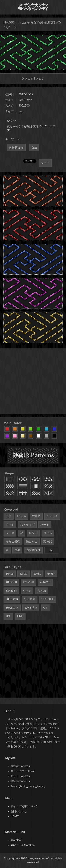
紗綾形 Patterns (20, 781)
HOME (15, 816)
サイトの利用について (24, 806)
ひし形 (22, 516)
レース (10, 533)
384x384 (11, 591)
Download (33, 78)
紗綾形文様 (16, 148)
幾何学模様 (33, 550)
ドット (10, 525)
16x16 (10, 574)
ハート (45, 525)
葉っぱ (48, 541)
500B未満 (12, 599)
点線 (34, 148)
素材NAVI (16, 840)
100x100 (11, 582)
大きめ (42, 591)
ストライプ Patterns (23, 771)
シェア (45, 163)
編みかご (32, 541)
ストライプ (27, 525)
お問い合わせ (19, 811)
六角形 (36, 516)
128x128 (28, 582)
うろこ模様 (13, 541)
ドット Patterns (20, 776)
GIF (46, 608)
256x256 (46, 582)
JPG (8, 616)
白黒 (17, 550)
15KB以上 (48, 599)
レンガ (33, 533)
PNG (20, 616)
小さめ (27, 591)
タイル (48, 533)
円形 (9, 516)
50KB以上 (31, 608)
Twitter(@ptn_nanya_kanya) (28, 786)
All (52, 550)
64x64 (51, 574)
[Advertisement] (33, 381)
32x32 (23, 574)
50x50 (37, 574)
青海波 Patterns (20, 766)
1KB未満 (30, 599)
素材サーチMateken (23, 845)
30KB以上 (12, 608)
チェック (52, 516)
